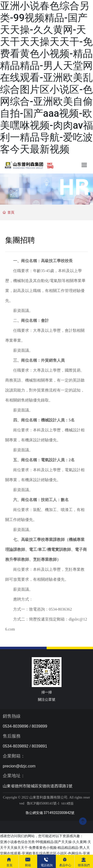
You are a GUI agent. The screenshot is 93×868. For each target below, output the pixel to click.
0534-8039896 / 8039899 (25, 726)
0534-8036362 (60, 609)
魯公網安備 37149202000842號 (50, 813)
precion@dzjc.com (19, 766)
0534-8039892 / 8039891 (25, 746)
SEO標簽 (68, 803)
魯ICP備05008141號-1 (43, 803)
